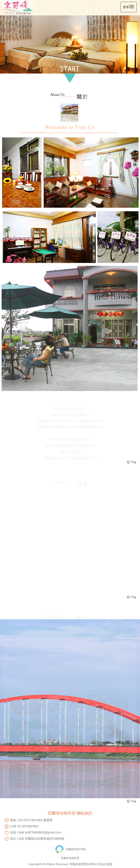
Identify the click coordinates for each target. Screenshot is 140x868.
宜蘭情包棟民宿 (70, 860)
